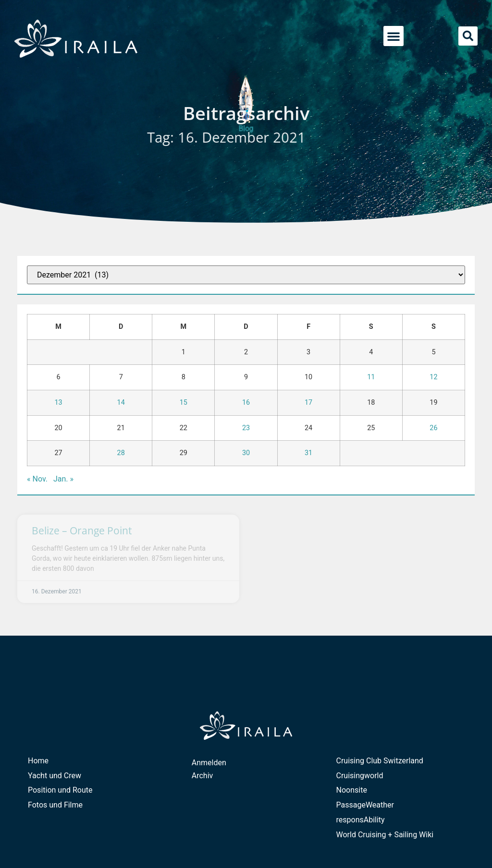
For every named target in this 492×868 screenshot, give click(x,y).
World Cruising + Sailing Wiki (385, 835)
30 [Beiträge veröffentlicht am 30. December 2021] (246, 453)
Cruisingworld (360, 776)
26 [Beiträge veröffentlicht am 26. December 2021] (433, 428)
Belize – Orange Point (82, 530)
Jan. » (63, 479)
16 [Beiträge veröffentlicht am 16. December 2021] (246, 403)
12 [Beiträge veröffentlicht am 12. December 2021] (433, 377)
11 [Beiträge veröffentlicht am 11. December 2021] (371, 377)
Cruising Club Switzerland (380, 761)
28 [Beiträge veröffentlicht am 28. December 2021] (121, 453)
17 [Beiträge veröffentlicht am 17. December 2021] (308, 403)
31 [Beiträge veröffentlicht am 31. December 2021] (308, 453)
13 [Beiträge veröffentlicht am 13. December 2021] (58, 403)
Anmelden (209, 763)
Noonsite (352, 790)
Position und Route (60, 790)
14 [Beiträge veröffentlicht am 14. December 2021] (121, 403)
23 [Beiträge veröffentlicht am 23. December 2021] (246, 428)
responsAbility (361, 820)
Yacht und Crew (55, 776)
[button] (394, 36)
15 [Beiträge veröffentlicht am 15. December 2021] (184, 403)
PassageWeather (365, 805)
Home (38, 761)
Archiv (203, 776)
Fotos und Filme (55, 805)
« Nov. (37, 479)
